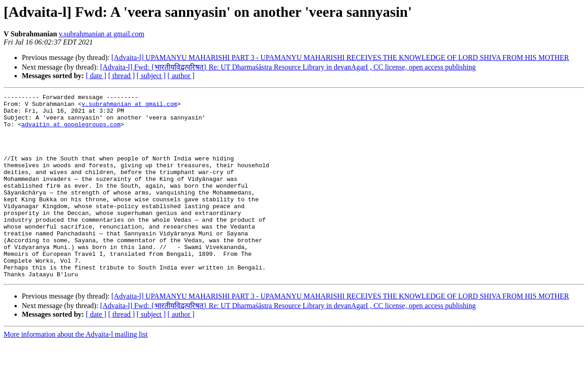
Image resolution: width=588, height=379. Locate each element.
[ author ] (181, 76)
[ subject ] (151, 76)
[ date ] (96, 76)
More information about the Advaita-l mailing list (76, 371)
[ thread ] (121, 76)
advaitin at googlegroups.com (71, 131)
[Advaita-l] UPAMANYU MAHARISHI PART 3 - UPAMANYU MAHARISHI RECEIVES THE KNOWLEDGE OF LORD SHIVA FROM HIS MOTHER (340, 57)
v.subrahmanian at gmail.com (102, 34)
